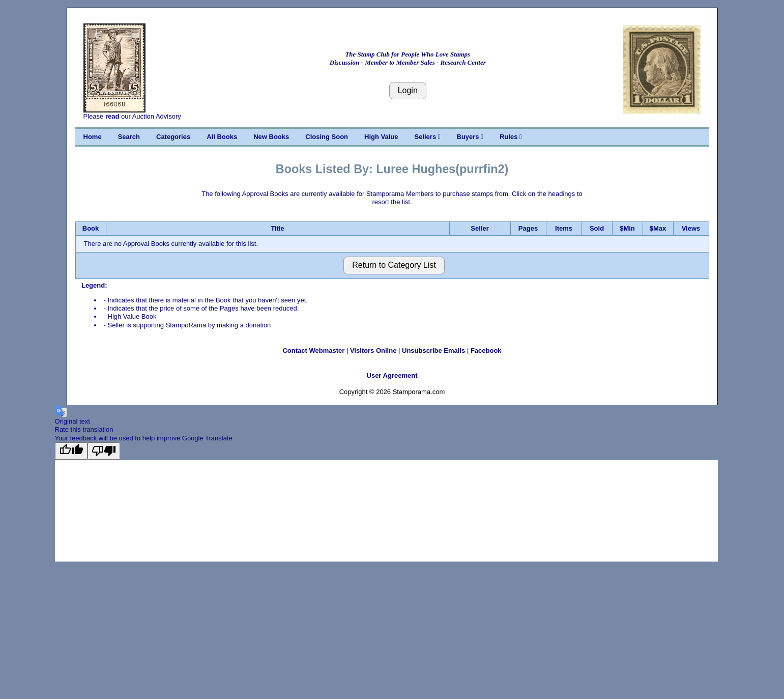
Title (278, 228)
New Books (271, 137)
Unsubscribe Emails (433, 351)
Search (129, 137)
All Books (222, 137)
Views (691, 228)
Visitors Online (373, 351)
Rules (511, 137)
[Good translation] (71, 451)
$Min (627, 228)
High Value (381, 137)
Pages (528, 228)
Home (93, 137)
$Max (658, 228)
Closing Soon (327, 137)
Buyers (470, 137)
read (112, 116)
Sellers (428, 137)
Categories (173, 137)
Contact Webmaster (313, 351)
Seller (480, 228)
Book (91, 228)
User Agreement (392, 375)
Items (564, 228)
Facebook (486, 351)
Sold (597, 228)
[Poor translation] (104, 451)
